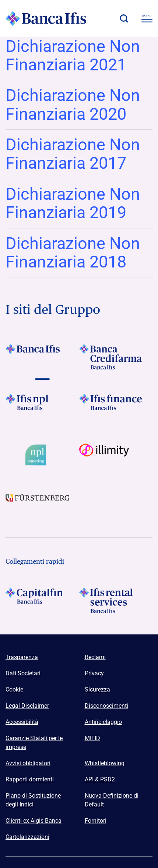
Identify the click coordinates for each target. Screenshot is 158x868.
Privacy (94, 673)
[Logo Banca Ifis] (46, 18)
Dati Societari (23, 673)
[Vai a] (42, 407)
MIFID (92, 738)
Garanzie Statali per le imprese (34, 743)
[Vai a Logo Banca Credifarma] (116, 357)
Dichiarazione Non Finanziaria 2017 (73, 154)
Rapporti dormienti (30, 779)
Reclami (95, 657)
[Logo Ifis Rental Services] (116, 600)
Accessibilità (22, 722)
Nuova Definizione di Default (112, 800)
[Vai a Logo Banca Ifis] (42, 357)
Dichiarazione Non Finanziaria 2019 (73, 203)
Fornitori (96, 821)
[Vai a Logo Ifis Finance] (116, 407)
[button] (124, 18)
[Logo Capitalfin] (42, 600)
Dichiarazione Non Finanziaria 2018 (73, 253)
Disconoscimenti (106, 706)
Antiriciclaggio (103, 722)
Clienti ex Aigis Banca (34, 821)
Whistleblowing (105, 763)
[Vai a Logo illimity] (116, 455)
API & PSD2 (100, 779)
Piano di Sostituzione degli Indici (33, 800)
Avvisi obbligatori (28, 763)
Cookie (14, 689)
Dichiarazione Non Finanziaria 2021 (73, 55)
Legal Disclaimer (27, 706)
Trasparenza (22, 657)
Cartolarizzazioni (27, 837)
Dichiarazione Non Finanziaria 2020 (73, 104)
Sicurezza (97, 689)
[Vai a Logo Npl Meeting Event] (42, 455)
